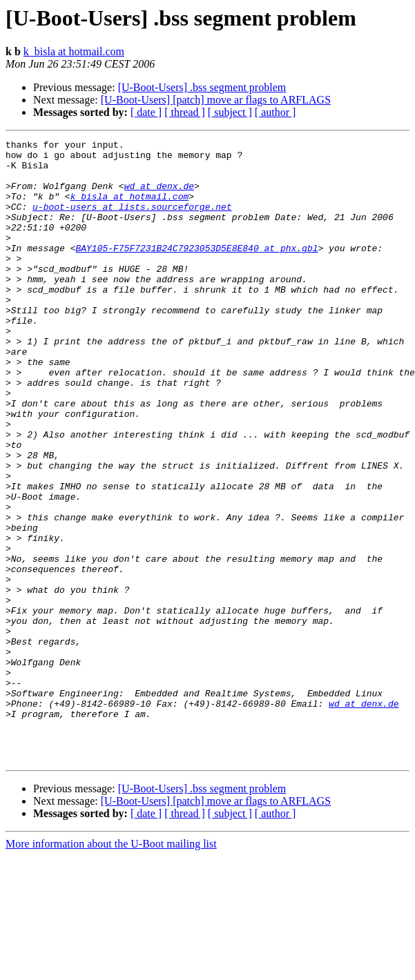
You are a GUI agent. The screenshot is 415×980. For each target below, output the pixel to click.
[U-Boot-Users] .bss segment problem (202, 87)
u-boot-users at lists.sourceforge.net (132, 221)
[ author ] (276, 112)
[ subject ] (230, 112)
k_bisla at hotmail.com (74, 51)
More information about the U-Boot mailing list (111, 968)
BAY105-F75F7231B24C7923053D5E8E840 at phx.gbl (196, 271)
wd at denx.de (159, 196)
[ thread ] (185, 112)
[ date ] (146, 112)
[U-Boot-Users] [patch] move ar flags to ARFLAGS (216, 100)
